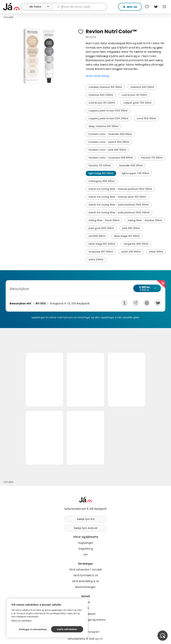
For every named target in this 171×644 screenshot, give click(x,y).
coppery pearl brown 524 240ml (108, 118)
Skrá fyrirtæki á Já (86, 575)
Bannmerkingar (85, 587)
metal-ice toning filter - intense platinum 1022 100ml (120, 189)
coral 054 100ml (146, 118)
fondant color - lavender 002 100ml (110, 134)
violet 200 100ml (131, 252)
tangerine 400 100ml (136, 244)
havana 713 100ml (152, 158)
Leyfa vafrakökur (67, 629)
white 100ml (156, 252)
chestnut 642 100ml (142, 87)
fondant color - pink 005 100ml (107, 150)
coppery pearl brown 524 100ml (108, 111)
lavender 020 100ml (131, 165)
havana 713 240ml (100, 165)
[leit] (80, 7)
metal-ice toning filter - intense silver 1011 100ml (117, 197)
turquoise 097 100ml (101, 252)
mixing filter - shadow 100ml (145, 220)
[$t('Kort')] (156, 7)
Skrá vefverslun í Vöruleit (86, 570)
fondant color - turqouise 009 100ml (111, 158)
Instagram (94, 632)
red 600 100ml (97, 236)
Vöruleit (8, 17)
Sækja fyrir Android (85, 528)
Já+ (86, 555)
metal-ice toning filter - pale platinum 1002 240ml (119, 212)
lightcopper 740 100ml (135, 173)
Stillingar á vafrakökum (33, 629)
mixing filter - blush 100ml (104, 220)
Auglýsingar (86, 543)
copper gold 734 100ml (137, 103)
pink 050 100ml (131, 228)
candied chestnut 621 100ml (105, 87)
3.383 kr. (147, 289)
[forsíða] (12, 7)
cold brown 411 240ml (102, 103)
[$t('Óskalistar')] (147, 7)
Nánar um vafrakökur (21, 621)
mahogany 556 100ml (102, 181)
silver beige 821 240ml (102, 244)
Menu (164, 7)
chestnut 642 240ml (101, 95)
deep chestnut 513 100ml (103, 126)
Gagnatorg (86, 549)
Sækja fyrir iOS (86, 519)
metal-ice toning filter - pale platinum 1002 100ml (119, 205)
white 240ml (96, 260)
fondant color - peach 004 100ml (109, 142)
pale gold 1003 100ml (101, 228)
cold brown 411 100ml (134, 95)
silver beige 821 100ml (127, 236)
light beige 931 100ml (101, 173)
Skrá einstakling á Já (85, 581)
